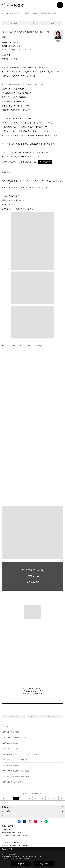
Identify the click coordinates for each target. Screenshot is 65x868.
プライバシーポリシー (25, 856)
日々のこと (27, 49)
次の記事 (51, 23)
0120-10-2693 (11, 836)
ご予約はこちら (33, 582)
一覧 (32, 23)
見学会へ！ (46, 162)
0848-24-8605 (23, 836)
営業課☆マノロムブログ (11, 49)
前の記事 (14, 23)
